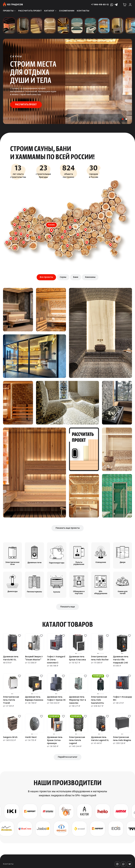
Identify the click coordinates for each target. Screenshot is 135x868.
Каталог (49, 11)
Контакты (83, 11)
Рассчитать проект (30, 11)
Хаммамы (90, 277)
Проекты (8, 11)
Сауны (63, 277)
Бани (76, 277)
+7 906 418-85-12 (100, 5)
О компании (67, 11)
